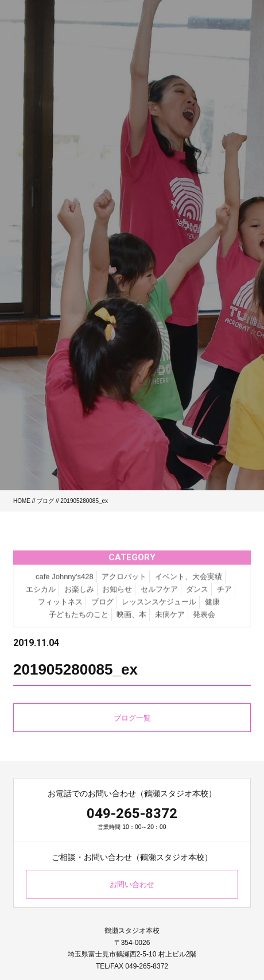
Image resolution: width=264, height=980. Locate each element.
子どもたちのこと (79, 620)
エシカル (41, 595)
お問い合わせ (132, 884)
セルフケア (159, 595)
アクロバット (124, 582)
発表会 (204, 620)
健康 (212, 608)
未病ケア (170, 620)
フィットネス (60, 608)
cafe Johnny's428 (65, 582)
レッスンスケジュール (159, 608)
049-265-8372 (132, 814)
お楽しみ (79, 595)
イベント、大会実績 (189, 582)
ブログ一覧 (132, 718)
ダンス (197, 595)
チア (224, 595)
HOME (22, 501)
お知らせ (117, 595)
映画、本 (131, 620)
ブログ (45, 501)
